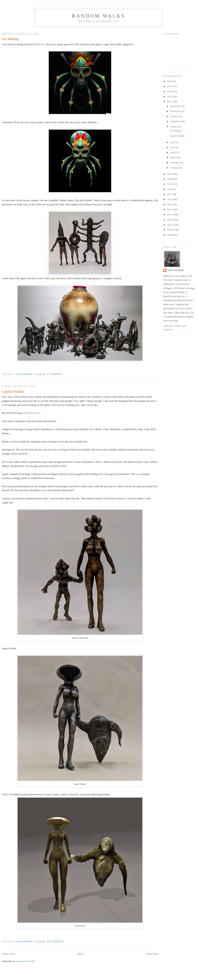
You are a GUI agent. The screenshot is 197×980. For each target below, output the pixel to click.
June (173, 147)
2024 (170, 91)
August (174, 126)
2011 (170, 225)
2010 (170, 230)
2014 (170, 209)
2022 (170, 102)
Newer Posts (8, 954)
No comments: (56, 942)
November (176, 111)
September (176, 121)
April (173, 152)
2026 (170, 81)
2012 (170, 220)
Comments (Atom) (26, 961)
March (174, 157)
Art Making (10, 39)
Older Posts (152, 954)
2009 (170, 235)
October (175, 116)
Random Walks (98, 16)
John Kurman (176, 270)
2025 (170, 86)
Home (81, 954)
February (175, 163)
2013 (170, 215)
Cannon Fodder (13, 392)
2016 (170, 199)
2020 (170, 179)
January (175, 168)
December (176, 106)
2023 (170, 96)
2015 (170, 204)
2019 (170, 184)
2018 (170, 189)
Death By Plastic (32, 413)
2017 (170, 194)
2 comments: (55, 374)
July (173, 142)
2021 (170, 174)
